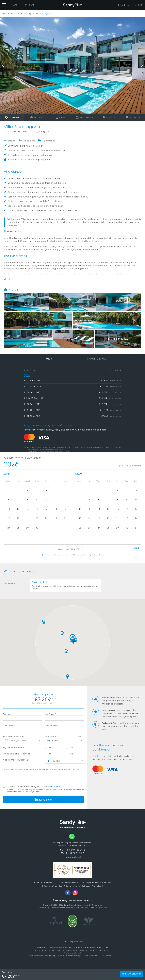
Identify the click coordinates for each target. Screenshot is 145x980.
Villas (14, 5)
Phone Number (52, 725)
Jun (136, 548)
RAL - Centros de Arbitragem (96, 947)
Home (5, 14)
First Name (8, 714)
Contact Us (97, 905)
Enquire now (44, 799)
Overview (12, 117)
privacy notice (76, 790)
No (70, 748)
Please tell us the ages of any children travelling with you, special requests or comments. (42, 769)
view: (61, 549)
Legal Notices (82, 908)
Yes (49, 748)
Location (133, 117)
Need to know (97, 358)
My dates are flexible (15, 748)
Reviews (109, 117)
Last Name (51, 714)
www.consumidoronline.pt (70, 956)
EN (136, 5)
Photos (36, 117)
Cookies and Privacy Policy (61, 908)
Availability (85, 117)
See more (9, 279)
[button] (72, 638)
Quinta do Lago (25, 14)
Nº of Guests (51, 736)
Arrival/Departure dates (14, 736)
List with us (124, 5)
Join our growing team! (73, 900)
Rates (60, 117)
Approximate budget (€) (17, 760)
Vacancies (43, 908)
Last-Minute (29, 5)
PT (141, 5)
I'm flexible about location (18, 754)
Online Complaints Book (72, 942)
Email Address (10, 725)
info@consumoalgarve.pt (45, 956)
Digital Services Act (98, 908)
